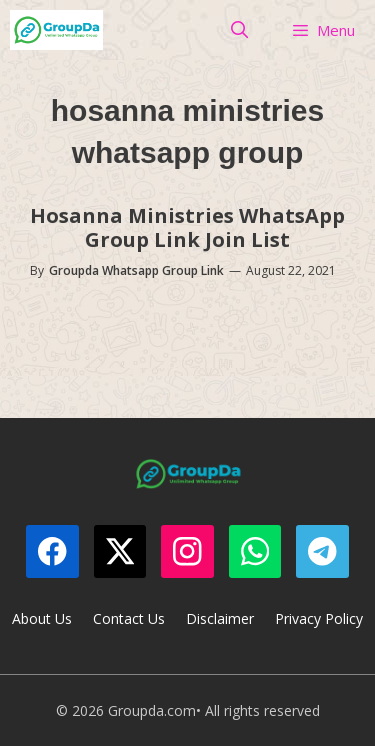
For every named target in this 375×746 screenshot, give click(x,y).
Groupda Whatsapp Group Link (136, 270)
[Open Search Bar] (240, 30)
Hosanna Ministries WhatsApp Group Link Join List (187, 227)
